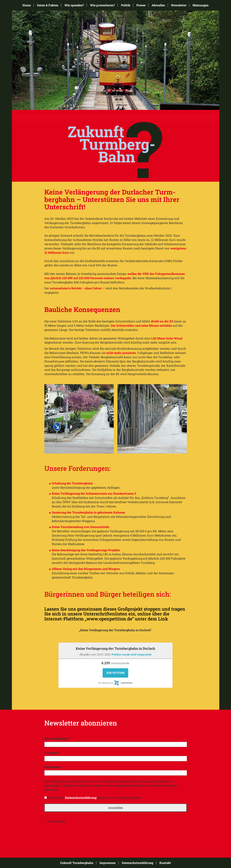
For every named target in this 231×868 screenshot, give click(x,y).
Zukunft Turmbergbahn (77, 863)
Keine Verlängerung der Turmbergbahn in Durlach (115, 648)
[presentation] (73, 835)
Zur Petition (115, 673)
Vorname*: (52, 753)
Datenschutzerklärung (81, 798)
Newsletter (179, 5)
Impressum (108, 863)
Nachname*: (53, 767)
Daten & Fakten (48, 5)
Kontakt (165, 863)
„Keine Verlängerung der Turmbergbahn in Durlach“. (116, 630)
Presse (141, 5)
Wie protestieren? (102, 5)
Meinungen (201, 5)
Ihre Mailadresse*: (57, 739)
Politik (126, 5)
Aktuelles (158, 5)
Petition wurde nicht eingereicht (132, 655)
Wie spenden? (74, 5)
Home (27, 5)
